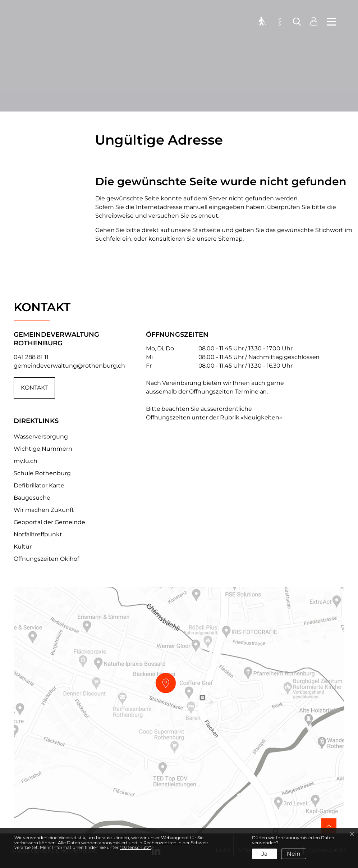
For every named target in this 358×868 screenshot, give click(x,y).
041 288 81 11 (31, 357)
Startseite (206, 230)
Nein (294, 854)
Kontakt (34, 388)
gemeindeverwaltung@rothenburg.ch (69, 366)
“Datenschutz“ (135, 847)
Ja (264, 854)
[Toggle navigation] (329, 22)
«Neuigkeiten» (261, 417)
